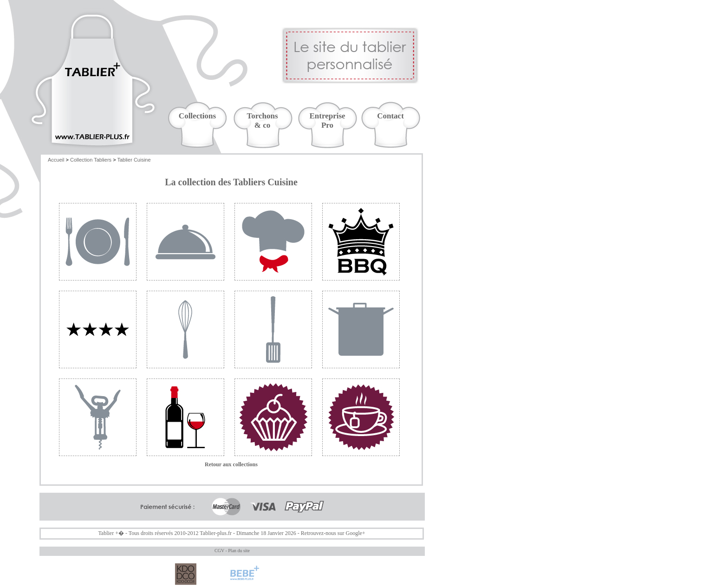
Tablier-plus (213, 533)
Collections (197, 116)
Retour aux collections (231, 464)
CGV (219, 551)
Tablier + (108, 533)
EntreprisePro (327, 121)
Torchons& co (262, 121)
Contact (390, 116)
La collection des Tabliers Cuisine (231, 182)
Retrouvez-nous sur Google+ (333, 533)
